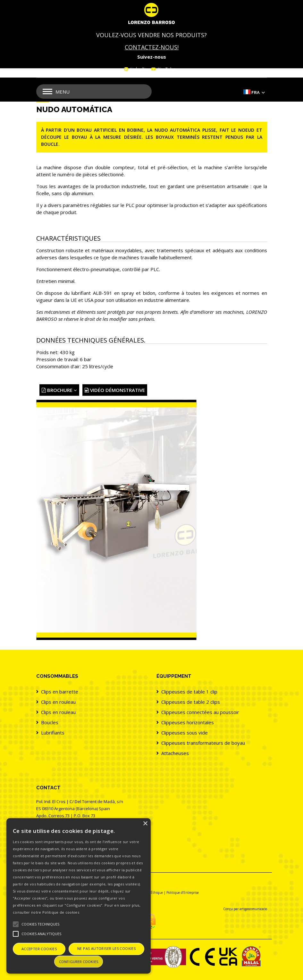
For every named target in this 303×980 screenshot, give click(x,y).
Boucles (50, 722)
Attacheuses (175, 753)
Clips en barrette (60, 692)
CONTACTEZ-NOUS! (152, 47)
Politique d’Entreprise (183, 893)
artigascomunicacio (253, 909)
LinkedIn (138, 69)
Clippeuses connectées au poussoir (200, 712)
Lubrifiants (53, 733)
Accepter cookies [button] (39, 949)
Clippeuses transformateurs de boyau (203, 743)
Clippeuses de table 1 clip (189, 692)
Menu (63, 92)
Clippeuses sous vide (185, 733)
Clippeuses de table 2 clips (191, 702)
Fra (256, 92)
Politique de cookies (61, 912)
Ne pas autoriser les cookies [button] (106, 948)
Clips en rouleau (58, 702)
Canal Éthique (152, 893)
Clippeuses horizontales (188, 722)
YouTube (166, 69)
